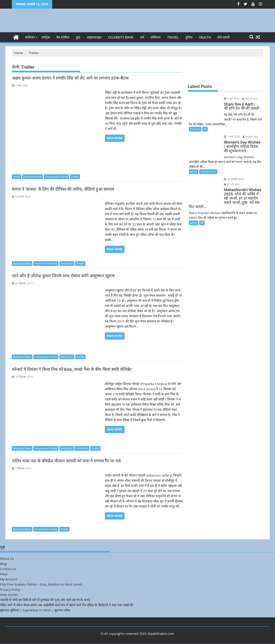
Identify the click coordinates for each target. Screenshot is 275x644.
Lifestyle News (208, 172)
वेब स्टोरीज (63, 37)
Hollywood (66, 448)
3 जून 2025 (231, 99)
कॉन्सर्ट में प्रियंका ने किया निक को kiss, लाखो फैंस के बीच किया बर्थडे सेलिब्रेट (72, 369)
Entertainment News (56, 177)
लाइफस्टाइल (94, 37)
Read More (115, 138)
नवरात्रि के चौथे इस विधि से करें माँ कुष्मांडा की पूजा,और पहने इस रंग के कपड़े (45, 600)
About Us (7, 558)
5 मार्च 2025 (232, 137)
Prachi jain (249, 99)
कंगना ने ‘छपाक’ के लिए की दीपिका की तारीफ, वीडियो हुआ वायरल (63, 189)
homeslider (67, 263)
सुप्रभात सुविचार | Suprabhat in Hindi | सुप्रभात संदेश (35, 610)
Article (17, 177)
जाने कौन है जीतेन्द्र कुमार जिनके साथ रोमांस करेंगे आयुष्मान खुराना (63, 276)
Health (205, 37)
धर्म (142, 37)
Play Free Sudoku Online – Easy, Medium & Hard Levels (41, 584)
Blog (3, 564)
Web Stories (9, 595)
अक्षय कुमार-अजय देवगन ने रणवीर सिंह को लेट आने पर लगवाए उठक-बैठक (70, 78)
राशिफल (156, 37)
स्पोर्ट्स (46, 37)
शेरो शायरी (224, 37)
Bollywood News (32, 177)
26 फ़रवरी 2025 (234, 179)
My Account (9, 579)
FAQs (4, 574)
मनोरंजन (30, 37)
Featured (195, 129)
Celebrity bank (121, 37)
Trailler (75, 177)
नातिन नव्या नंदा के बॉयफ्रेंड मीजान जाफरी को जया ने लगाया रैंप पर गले (66, 461)
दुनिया (189, 37)
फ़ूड (78, 37)
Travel (173, 37)
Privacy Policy (10, 589)
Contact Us (8, 569)
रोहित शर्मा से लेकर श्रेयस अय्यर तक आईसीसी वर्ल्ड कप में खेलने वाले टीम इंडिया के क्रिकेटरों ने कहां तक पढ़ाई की (67, 605)
